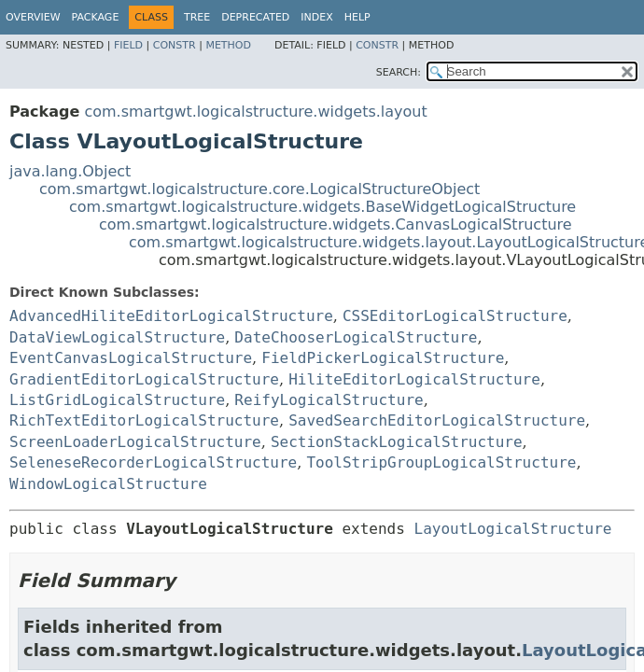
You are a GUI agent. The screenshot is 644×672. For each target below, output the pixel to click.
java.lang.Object (70, 171)
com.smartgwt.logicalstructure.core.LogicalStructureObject (259, 189)
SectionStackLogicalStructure (397, 442)
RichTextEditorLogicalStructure (144, 420)
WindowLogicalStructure (108, 484)
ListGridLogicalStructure (117, 400)
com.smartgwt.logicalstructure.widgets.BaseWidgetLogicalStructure (322, 207)
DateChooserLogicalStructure (356, 337)
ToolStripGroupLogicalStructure (441, 462)
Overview (33, 17)
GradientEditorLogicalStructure (144, 379)
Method (228, 45)
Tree (197, 17)
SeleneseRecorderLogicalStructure (153, 462)
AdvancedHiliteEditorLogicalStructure (171, 316)
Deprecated (255, 17)
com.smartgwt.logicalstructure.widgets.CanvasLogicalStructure (336, 224)
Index (316, 17)
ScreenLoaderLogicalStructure (135, 442)
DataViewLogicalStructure (117, 337)
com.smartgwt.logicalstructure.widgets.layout (255, 112)
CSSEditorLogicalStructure (455, 316)
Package (96, 17)
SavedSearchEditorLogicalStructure (437, 420)
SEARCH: (399, 72)
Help (357, 17)
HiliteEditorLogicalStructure (414, 379)
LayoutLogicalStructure (513, 529)
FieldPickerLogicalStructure (383, 358)
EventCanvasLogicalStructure (131, 358)
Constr (175, 45)
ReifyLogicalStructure (329, 400)
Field (128, 45)
